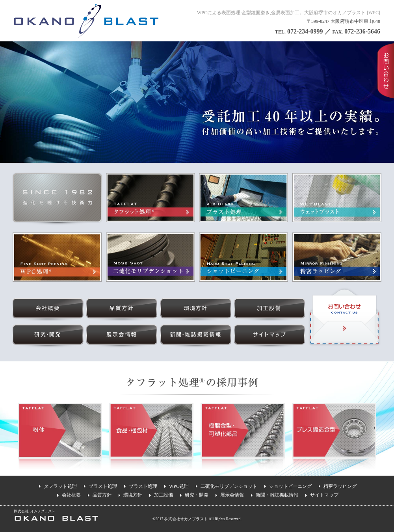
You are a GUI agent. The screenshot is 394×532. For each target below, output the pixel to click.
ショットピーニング (290, 486)
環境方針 (133, 495)
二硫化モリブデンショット (229, 486)
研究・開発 (197, 495)
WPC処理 (179, 486)
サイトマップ (324, 495)
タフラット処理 (60, 486)
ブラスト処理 (103, 486)
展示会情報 (232, 495)
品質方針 (102, 495)
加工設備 (164, 495)
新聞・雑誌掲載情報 (277, 495)
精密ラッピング (340, 486)
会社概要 (71, 495)
